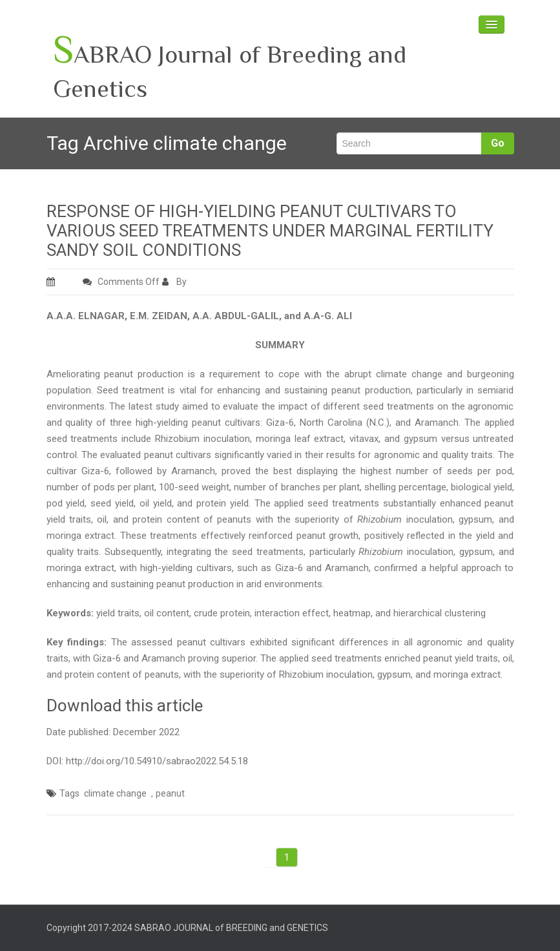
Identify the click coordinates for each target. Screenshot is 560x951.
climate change (115, 793)
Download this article (125, 705)
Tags (69, 793)
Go (498, 143)
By (175, 282)
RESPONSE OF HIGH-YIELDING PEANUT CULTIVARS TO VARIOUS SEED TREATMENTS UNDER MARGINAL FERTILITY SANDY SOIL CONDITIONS (270, 231)
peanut (170, 793)
